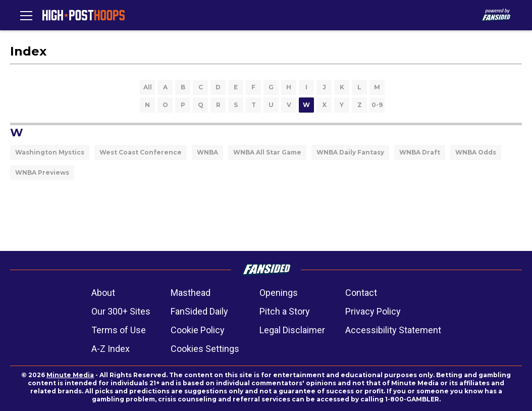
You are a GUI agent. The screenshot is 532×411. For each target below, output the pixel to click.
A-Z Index (111, 349)
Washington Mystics (50, 152)
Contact (361, 293)
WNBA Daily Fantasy (350, 152)
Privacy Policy (373, 311)
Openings (279, 293)
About (103, 293)
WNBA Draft (420, 152)
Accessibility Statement (393, 330)
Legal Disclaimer (292, 330)
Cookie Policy (198, 330)
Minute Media (70, 375)
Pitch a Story (285, 311)
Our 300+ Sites (121, 311)
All (148, 87)
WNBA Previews (42, 172)
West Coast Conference (141, 152)
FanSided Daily (199, 311)
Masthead (191, 293)
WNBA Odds (476, 152)
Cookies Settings (205, 349)
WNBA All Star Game (267, 152)
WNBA (207, 152)
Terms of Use (119, 330)
